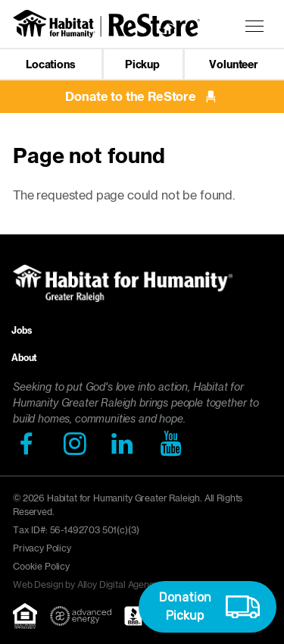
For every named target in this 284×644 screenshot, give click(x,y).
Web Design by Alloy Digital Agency (86, 584)
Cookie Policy (41, 566)
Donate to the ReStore (142, 96)
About (24, 358)
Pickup (142, 64)
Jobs (21, 330)
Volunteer (234, 64)
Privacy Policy (42, 548)
